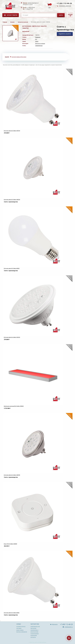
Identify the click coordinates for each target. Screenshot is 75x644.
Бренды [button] (70, 14)
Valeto (37, 41)
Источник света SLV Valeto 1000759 (12, 200)
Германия (38, 37)
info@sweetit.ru (69, 627)
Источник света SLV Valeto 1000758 (12, 475)
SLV (36, 39)
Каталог (12, 22)
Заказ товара (20, 630)
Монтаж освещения (22, 632)
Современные (39, 46)
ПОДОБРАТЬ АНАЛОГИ (65, 34)
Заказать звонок (65, 6)
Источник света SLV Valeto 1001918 (12, 131)
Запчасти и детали (23, 22)
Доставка (19, 628)
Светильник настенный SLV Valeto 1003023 (14, 406)
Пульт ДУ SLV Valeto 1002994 (10, 544)
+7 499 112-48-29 (64, 3)
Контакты (33, 637)
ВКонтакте (55, 624)
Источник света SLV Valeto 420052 (12, 268)
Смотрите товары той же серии (19, 57)
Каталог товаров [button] (12, 15)
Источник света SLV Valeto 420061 (12, 613)
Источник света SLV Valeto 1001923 (12, 337)
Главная (5, 22)
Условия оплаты (21, 626)
